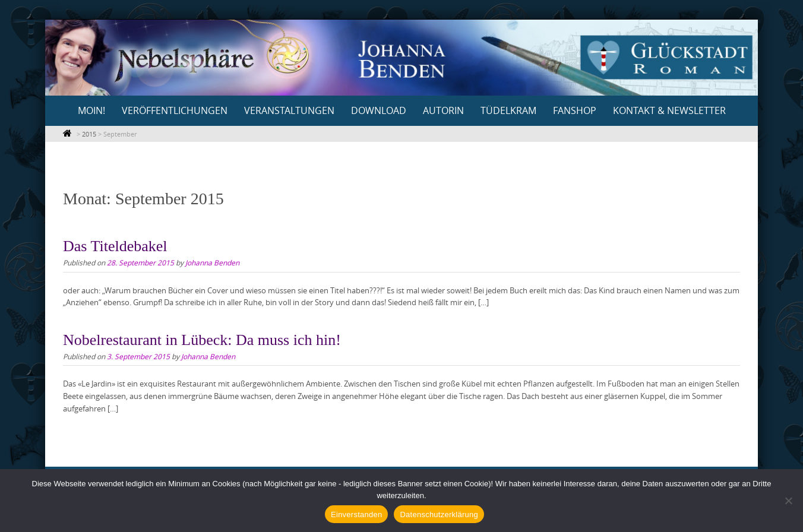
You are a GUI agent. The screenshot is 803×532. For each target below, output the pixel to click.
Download (379, 110)
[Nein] (788, 501)
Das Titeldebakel (115, 246)
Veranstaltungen (289, 110)
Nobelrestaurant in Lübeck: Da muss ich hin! (202, 340)
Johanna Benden (212, 262)
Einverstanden (356, 514)
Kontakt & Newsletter (669, 110)
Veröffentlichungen (175, 110)
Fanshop (575, 110)
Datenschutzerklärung (439, 514)
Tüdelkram (508, 110)
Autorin (443, 110)
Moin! (91, 110)
